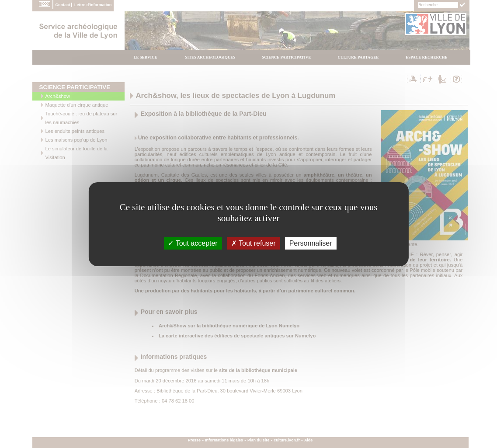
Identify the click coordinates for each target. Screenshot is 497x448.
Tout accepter (193, 243)
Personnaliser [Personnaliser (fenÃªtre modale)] (311, 243)
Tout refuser (254, 243)
